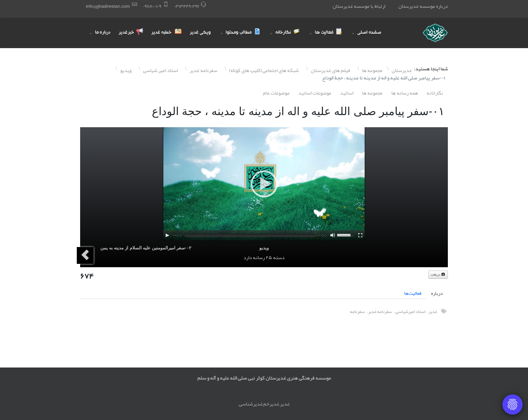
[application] (264, 184)
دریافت (438, 275)
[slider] (250, 235)
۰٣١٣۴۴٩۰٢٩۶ (187, 6)
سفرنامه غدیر (380, 311)
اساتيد (347, 93)
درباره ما (103, 33)
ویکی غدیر (200, 33)
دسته (279, 257)
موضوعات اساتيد (315, 93)
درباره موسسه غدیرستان (423, 6)
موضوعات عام (276, 93)
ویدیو (264, 248)
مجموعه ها (372, 93)
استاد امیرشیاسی (410, 311)
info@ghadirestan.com (108, 6)
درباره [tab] (437, 293)
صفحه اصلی (369, 33)
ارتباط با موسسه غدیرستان (359, 6)
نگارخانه (435, 93)
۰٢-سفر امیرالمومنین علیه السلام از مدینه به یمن (146, 248)
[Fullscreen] (360, 235)
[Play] (167, 235)
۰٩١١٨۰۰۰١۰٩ (152, 6)
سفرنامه (357, 311)
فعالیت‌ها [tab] (413, 293)
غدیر (433, 311)
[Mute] (333, 235)
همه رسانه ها (405, 93)
